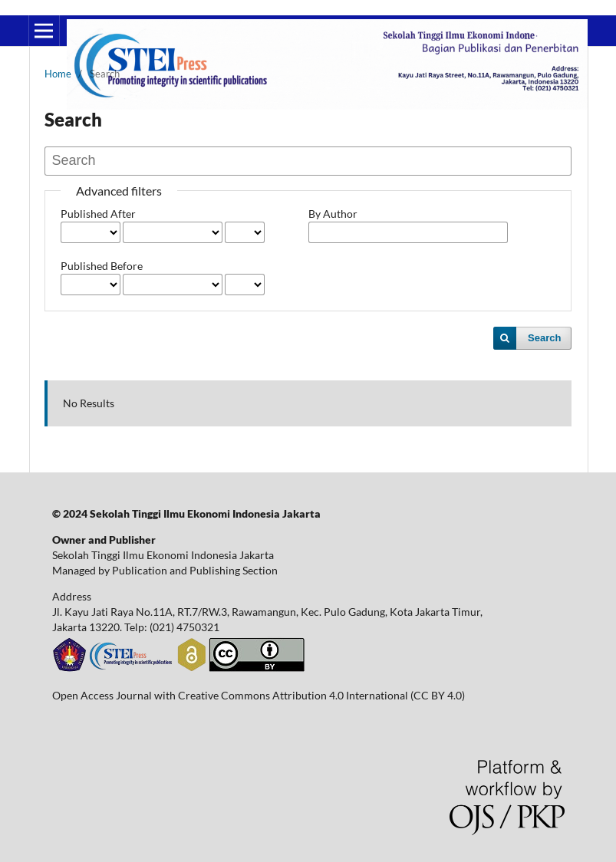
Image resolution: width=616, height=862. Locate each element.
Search (544, 338)
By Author (333, 214)
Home (58, 74)
